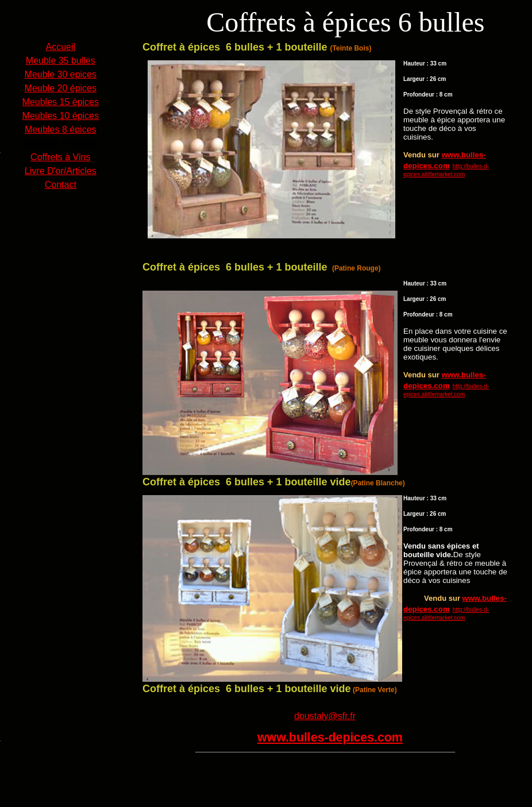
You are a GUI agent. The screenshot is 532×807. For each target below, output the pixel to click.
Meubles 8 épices (61, 130)
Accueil (60, 47)
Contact (61, 185)
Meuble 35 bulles (61, 61)
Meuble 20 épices (61, 88)
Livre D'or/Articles (61, 171)
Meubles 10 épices (61, 116)
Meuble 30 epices (61, 74)
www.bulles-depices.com (330, 738)
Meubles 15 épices (61, 102)
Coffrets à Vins (60, 157)
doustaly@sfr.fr (325, 716)
